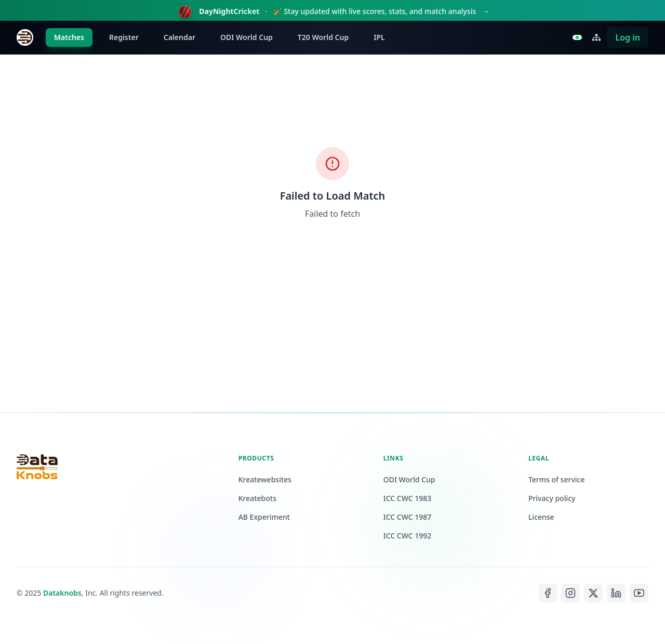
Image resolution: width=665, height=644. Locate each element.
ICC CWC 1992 (408, 536)
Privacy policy (552, 498)
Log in (628, 37)
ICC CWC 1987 (408, 517)
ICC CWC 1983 (408, 498)
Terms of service (557, 479)
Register (124, 37)
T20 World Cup (323, 37)
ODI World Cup (247, 37)
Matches (69, 37)
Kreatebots (257, 498)
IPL (379, 37)
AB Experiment (264, 517)
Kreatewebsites (265, 479)
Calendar (179, 37)
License (541, 517)
